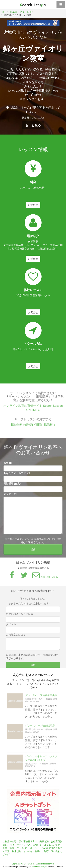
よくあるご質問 (52, 845)
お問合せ (33, 205)
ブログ (6, 855)
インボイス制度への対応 (36, 851)
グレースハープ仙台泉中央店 (41, 696)
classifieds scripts (40, 867)
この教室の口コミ (16, 636)
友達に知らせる (45, 578)
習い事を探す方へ (28, 841)
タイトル (11, 625)
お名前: (8, 464)
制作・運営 (8, 848)
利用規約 (17, 851)
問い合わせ (57, 851)
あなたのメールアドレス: (18, 474)
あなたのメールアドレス (20, 615)
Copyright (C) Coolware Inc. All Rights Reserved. (33, 864)
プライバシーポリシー (28, 848)
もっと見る (33, 125)
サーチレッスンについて (29, 845)
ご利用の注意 (10, 841)
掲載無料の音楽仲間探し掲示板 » (33, 426)
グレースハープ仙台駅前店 (40, 727)
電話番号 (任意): (12, 485)
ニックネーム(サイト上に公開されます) (28, 605)
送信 (33, 550)
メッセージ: (10, 495)
